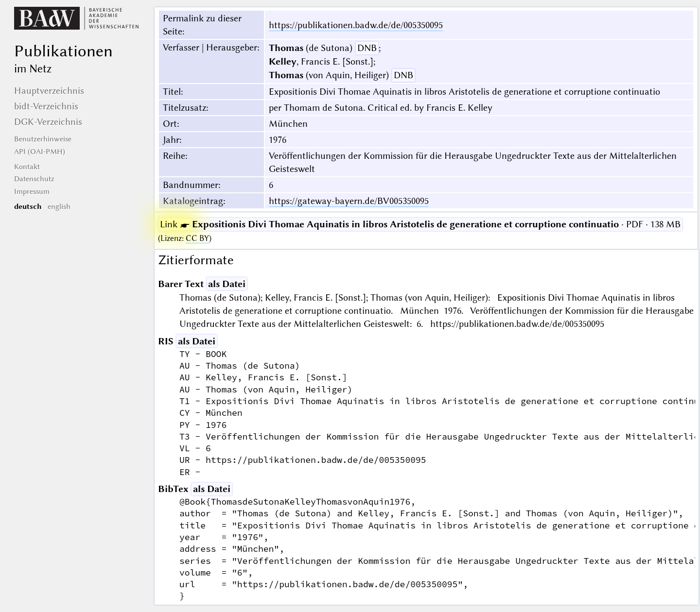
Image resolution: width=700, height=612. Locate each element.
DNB (367, 48)
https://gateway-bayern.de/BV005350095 (349, 201)
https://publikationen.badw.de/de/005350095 (356, 25)
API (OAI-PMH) (40, 152)
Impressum (32, 191)
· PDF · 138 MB (420, 224)
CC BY (197, 238)
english (59, 206)
